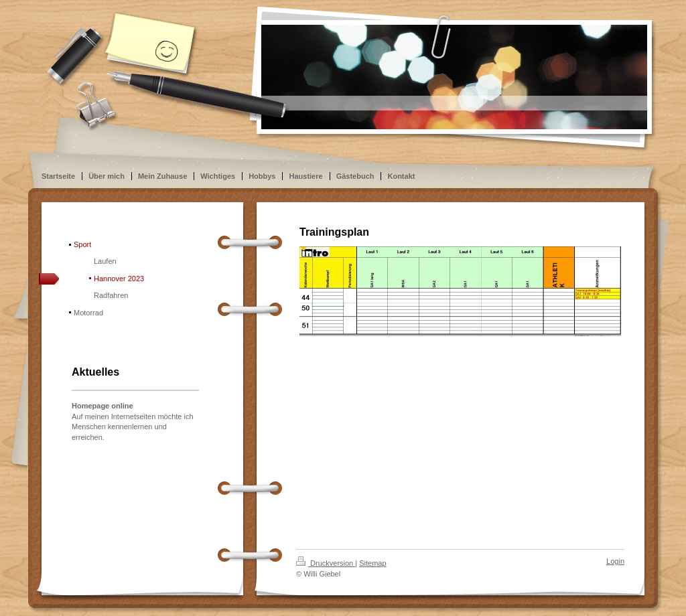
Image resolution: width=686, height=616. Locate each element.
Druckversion (326, 563)
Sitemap (372, 563)
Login (615, 561)
